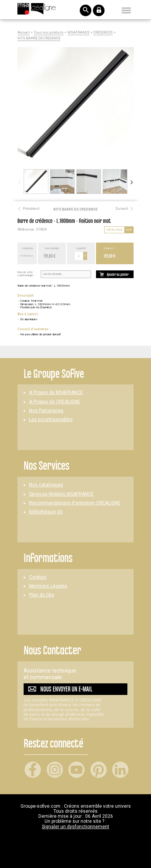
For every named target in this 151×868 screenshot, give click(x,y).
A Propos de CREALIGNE (55, 402)
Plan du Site (42, 595)
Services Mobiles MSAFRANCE (61, 494)
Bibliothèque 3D (46, 512)
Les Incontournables (51, 420)
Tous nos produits (49, 33)
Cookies (38, 577)
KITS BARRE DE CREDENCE (39, 38)
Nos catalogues (46, 485)
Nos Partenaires (46, 411)
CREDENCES (103, 33)
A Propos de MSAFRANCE (56, 393)
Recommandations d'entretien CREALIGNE (75, 503)
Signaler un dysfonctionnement (75, 827)
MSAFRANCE (78, 33)
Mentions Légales (48, 586)
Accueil (24, 33)
